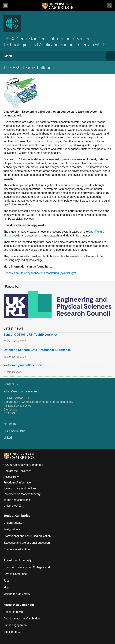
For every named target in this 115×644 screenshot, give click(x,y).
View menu (5, 6)
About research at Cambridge (22, 618)
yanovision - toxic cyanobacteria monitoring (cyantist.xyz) (41, 273)
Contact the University (17, 471)
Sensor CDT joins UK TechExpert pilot (30, 335)
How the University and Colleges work (27, 567)
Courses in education (17, 549)
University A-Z (12, 506)
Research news (13, 612)
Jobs (6, 581)
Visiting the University (17, 594)
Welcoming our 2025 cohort (23, 365)
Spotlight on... (12, 632)
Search (110, 5)
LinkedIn (9, 438)
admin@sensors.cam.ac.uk (20, 391)
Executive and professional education (27, 543)
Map (6, 587)
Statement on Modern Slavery (22, 494)
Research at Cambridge (19, 605)
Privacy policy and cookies (20, 488)
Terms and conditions (17, 500)
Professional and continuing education (27, 536)
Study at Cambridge (17, 515)
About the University (17, 560)
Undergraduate (13, 523)
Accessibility (11, 477)
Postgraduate (12, 529)
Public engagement (15, 625)
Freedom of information (18, 483)
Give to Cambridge (15, 574)
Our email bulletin (14, 431)
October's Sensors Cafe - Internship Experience (37, 350)
